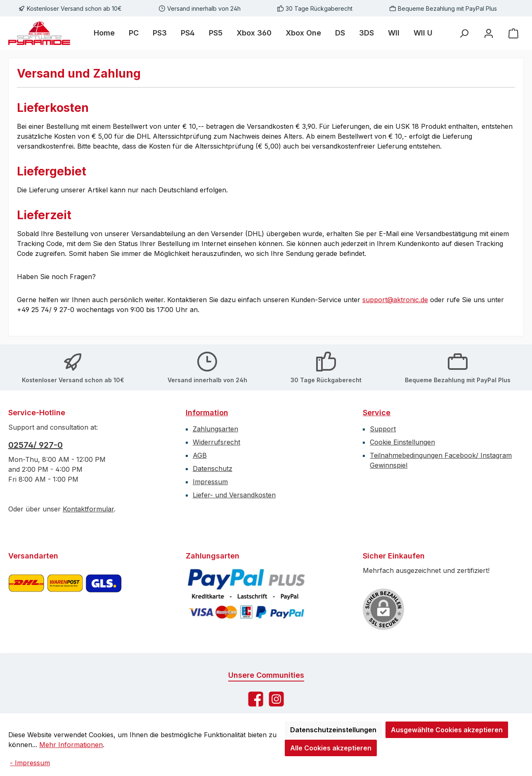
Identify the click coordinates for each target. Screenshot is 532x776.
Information (207, 413)
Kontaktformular (88, 509)
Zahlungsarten (215, 429)
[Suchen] (464, 33)
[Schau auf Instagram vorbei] (276, 699)
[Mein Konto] (489, 33)
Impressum (210, 482)
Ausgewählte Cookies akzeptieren (447, 730)
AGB (200, 455)
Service (377, 413)
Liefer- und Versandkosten (234, 495)
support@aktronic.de (395, 300)
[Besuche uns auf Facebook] (256, 699)
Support (383, 429)
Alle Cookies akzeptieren (331, 748)
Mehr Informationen (71, 745)
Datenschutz (213, 468)
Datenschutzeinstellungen (333, 730)
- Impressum (30, 763)
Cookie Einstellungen (402, 442)
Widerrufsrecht (216, 442)
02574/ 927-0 (35, 445)
